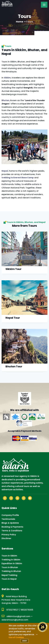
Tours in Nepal (9, 579)
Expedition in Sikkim (12, 563)
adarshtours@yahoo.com (15, 620)
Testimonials (8, 519)
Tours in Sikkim (9, 556)
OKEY (24, 641)
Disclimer (6, 538)
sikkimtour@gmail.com (16, 616)
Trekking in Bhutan (11, 571)
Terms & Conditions (12, 531)
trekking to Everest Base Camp (18, 178)
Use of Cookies (16, 637)
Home (20, 22)
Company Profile (10, 515)
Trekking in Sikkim (11, 560)
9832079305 (27, 610)
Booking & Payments (12, 527)
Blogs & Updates (10, 523)
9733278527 (12, 610)
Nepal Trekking (9, 575)
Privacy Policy (9, 535)
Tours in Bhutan (10, 567)
